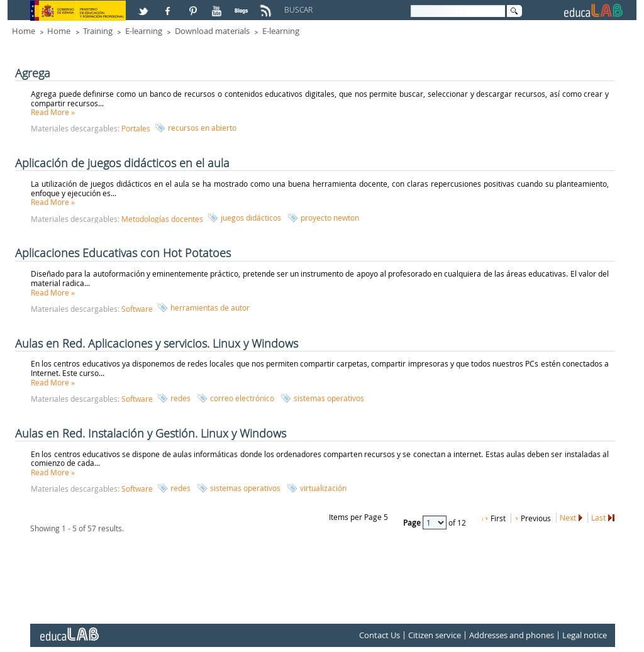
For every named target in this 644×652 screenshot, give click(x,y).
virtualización (323, 488)
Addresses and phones (512, 635)
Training (98, 31)
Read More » (53, 112)
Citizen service (435, 635)
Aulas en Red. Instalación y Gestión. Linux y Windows (151, 433)
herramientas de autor (210, 307)
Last (598, 517)
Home (24, 31)
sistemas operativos (329, 398)
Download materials (212, 31)
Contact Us (380, 635)
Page (413, 522)
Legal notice (585, 635)
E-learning (144, 31)
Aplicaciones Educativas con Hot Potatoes (123, 253)
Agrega (33, 73)
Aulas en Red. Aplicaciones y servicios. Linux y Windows (157, 343)
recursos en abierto (202, 128)
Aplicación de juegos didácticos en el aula (122, 163)
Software (137, 309)
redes (180, 398)
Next (568, 517)
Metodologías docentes (162, 219)
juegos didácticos (251, 218)
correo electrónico (242, 398)
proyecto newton (330, 218)
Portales (136, 128)
